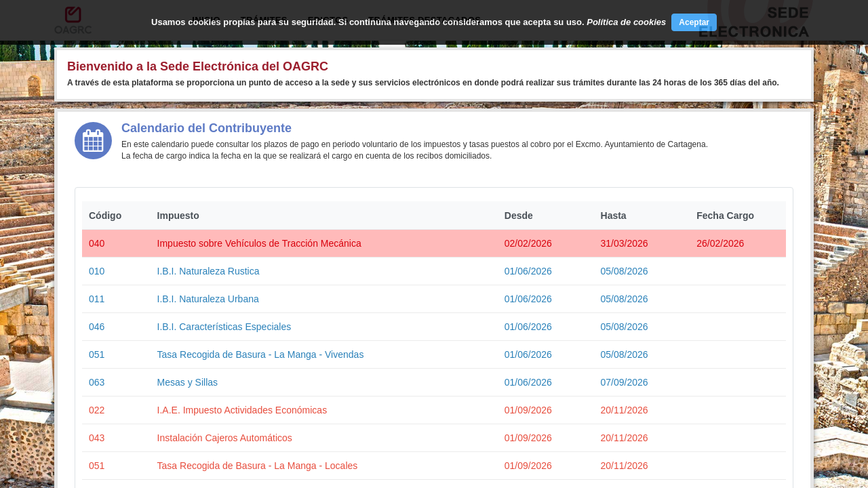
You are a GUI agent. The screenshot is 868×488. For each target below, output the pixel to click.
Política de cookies (626, 22)
